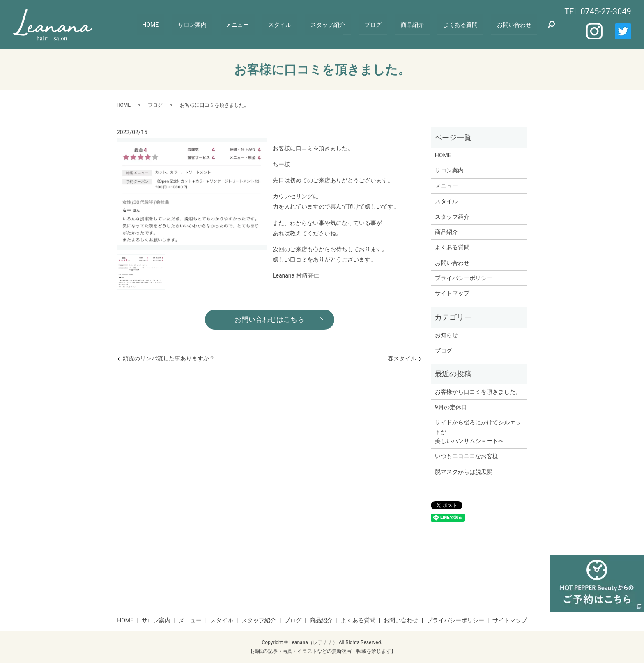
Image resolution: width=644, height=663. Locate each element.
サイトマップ (452, 293)
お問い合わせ (516, 24)
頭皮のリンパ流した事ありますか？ (169, 359)
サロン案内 (227, 24)
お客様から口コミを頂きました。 (478, 392)
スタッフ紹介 (348, 24)
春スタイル (402, 359)
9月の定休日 (451, 407)
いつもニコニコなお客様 (467, 456)
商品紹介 (423, 24)
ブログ (388, 24)
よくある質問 (466, 24)
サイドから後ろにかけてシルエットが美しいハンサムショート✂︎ (478, 432)
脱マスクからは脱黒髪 (464, 472)
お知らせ (446, 335)
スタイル (304, 24)
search (551, 25)
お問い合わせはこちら (270, 320)
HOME (190, 24)
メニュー (267, 24)
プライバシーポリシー (464, 278)
